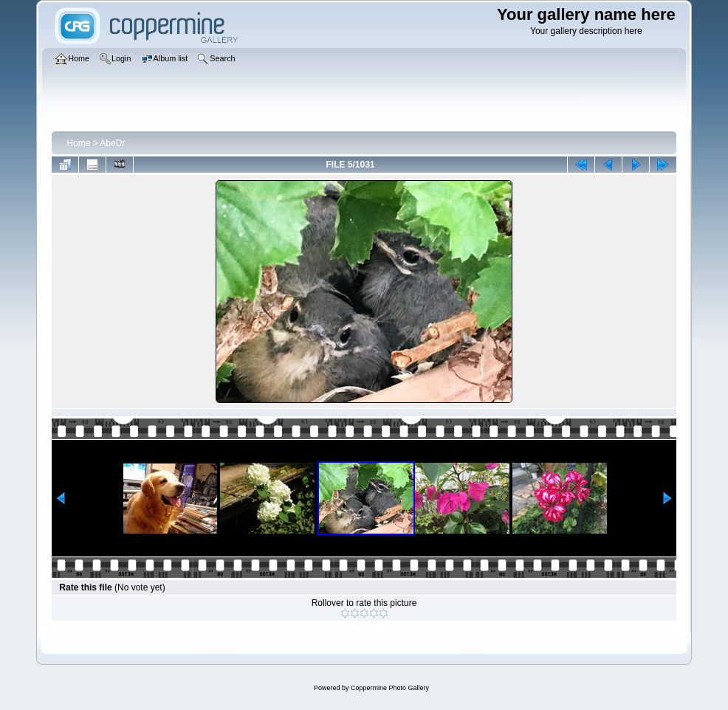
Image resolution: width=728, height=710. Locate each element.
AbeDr (112, 143)
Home (78, 143)
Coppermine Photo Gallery (390, 688)
